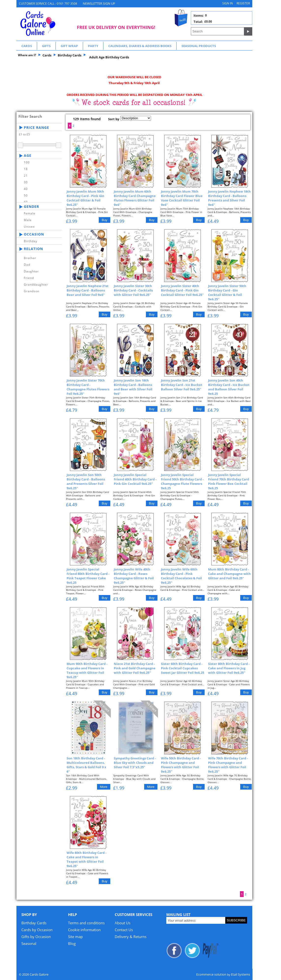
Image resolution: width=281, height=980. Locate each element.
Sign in (228, 3)
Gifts (46, 46)
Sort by (114, 119)
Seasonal (29, 943)
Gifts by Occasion (36, 937)
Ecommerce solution (211, 974)
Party (93, 46)
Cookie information (84, 930)
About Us (123, 923)
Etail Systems (240, 974)
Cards (27, 46)
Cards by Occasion (37, 930)
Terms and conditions (86, 923)
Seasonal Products (199, 46)
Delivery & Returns (131, 937)
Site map (75, 937)
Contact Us (124, 930)
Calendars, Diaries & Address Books (140, 46)
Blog (72, 943)
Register (243, 3)
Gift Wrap (69, 46)
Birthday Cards (34, 923)
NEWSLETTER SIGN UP (99, 3)
